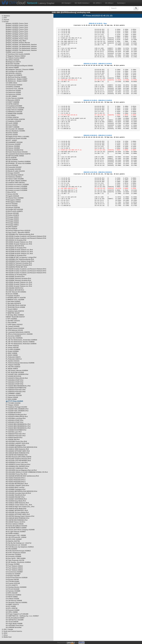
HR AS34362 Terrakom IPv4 (15, 277)
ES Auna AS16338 (12, 165)
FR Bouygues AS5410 (13, 200)
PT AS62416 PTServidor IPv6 (16, 390)
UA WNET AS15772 (12, 604)
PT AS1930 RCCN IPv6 (13, 376)
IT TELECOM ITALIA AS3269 (15, 307)
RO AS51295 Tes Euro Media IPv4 (17, 512)
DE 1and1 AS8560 (12, 123)
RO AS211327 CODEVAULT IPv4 (17, 468)
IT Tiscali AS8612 (12, 309)
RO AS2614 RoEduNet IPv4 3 (16, 482)
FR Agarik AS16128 (12, 196)
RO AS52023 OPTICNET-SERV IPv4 (18, 514)
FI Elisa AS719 (11, 192)
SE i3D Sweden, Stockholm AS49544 (18, 562)
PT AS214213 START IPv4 (14, 420)
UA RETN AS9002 (12, 597)
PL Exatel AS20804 (12, 351)
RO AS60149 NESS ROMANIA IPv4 (17, 518)
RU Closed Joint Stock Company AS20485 (20, 530)
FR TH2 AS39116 (11, 229)
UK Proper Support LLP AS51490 (17, 614)
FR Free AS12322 (12, 204)
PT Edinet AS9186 (12, 397)
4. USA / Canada (7, 629)
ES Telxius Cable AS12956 (15, 179)
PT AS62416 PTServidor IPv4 (16, 434)
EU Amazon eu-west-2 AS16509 (16, 188)
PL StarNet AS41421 (13, 361)
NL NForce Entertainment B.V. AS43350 (19, 334)
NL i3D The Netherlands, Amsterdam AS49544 (21, 340)
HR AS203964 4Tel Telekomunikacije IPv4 (20, 259)
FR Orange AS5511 (12, 225)
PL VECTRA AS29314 (13, 367)
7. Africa (5, 635)
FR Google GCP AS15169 (14, 209)
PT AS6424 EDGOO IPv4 (14, 438)
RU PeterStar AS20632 (13, 555)
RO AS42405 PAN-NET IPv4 (15, 497)
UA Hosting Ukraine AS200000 (16, 587)
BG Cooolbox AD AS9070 (14, 71)
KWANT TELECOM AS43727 (15, 317)
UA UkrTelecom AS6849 (14, 601)
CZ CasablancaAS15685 (14, 106)
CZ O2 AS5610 (11, 116)
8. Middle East (7, 637)
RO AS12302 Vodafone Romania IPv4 (18, 459)
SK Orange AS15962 (13, 564)
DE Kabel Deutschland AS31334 (17, 152)
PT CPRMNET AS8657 (13, 394)
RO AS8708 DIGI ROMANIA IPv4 (17, 520)
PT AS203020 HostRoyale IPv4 (16, 415)
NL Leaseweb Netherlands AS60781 (18, 332)
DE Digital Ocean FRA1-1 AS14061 (17, 137)
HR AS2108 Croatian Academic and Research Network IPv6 (26, 236)
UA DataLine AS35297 (13, 574)
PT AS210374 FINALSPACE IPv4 (17, 417)
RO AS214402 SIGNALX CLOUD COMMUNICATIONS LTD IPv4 (27, 472)
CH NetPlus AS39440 (13, 87)
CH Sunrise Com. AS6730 (14, 89)
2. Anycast (6, 20)
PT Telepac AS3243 (12, 405)
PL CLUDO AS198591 (13, 349)
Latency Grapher (41, 3)
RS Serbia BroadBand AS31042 (16, 526)
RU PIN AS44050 (11, 549)
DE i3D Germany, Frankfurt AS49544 (18, 162)
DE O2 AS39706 (11, 158)
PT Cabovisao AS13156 (14, 395)
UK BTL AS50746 (12, 608)
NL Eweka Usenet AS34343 (15, 328)
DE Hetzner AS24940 (13, 146)
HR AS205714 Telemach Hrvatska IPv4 (19, 263)
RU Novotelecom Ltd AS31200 (16, 545)
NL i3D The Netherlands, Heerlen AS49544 (20, 342)
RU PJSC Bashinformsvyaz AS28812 (18, 551)
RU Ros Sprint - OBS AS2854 (16, 558)
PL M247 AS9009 (11, 353)
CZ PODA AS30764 (12, 117)
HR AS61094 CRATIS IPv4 (14, 288)
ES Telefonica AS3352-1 (14, 177)
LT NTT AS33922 (11, 319)
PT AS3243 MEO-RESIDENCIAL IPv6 (18, 386)
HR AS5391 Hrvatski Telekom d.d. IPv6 (19, 242)
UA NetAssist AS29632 (14, 595)
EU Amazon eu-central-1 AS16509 (17, 185)
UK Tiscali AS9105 (12, 622)
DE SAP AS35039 (12, 160)
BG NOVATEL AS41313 (14, 73)
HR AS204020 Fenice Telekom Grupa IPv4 (20, 261)
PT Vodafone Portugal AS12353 (16, 407)
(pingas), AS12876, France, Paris (17, 23)
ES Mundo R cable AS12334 (15, 171)
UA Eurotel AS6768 (12, 580)
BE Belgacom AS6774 (13, 62)
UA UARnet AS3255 (12, 599)
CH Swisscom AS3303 (13, 91)
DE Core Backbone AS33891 (15, 131)
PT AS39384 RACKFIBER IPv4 (16, 430)
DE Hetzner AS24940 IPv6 (14, 150)
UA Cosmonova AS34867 (14, 572)
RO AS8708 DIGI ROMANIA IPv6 (17, 455)
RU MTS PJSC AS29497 (14, 539)
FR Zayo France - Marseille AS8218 (18, 232)
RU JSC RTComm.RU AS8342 (16, 537)
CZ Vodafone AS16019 (13, 121)
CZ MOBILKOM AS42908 (14, 114)
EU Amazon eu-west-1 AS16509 (16, 186)
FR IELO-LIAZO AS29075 (14, 211)
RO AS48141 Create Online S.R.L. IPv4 (19, 505)
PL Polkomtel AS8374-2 (14, 359)
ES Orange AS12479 (13, 173)
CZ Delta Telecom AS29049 (15, 108)
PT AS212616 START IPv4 (14, 380)
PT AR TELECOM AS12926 (15, 372)
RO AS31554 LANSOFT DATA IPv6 (17, 443)
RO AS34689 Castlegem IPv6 (16, 445)
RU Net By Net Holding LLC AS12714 (18, 543)
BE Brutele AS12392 (13, 64)
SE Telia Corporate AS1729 (15, 560)
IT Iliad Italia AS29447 (13, 302)
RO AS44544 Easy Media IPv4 (16, 501)
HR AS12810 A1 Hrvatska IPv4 (16, 248)
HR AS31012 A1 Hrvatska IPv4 (16, 275)
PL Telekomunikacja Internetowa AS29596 (20, 363)
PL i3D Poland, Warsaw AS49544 (17, 371)
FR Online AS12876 (12, 215)
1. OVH (4, 18)
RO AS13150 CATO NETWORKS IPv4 (18, 461)
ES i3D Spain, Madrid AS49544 (16, 181)
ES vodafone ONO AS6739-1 (15, 183)
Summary (121, 3)
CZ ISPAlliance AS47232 (14, 112)
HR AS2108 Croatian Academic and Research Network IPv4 (26, 269)
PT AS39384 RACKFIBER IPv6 (16, 388)
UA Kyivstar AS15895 (13, 591)
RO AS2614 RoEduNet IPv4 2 (16, 480)
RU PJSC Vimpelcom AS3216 (16, 553)
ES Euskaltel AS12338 (13, 169)
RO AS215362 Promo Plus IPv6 (16, 441)
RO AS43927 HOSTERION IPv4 (16, 499)
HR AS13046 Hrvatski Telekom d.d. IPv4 (19, 250)
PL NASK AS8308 (12, 355)
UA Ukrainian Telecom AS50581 (17, 603)
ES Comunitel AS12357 (14, 167)
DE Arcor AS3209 (12, 125)
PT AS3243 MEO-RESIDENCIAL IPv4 (18, 424)
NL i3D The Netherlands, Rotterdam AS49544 (21, 344)
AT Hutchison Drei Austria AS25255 (18, 54)
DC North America (82, 3)
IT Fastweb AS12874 (13, 296)
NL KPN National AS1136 (14, 330)
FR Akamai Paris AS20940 (15, 198)
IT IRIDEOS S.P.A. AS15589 (15, 300)
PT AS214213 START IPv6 (14, 382)
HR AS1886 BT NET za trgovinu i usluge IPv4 (21, 257)
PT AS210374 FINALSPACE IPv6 (17, 378)
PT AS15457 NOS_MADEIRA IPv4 (17, 409)
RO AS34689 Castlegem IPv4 (16, 489)
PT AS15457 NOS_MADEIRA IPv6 (17, 374)
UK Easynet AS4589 (13, 610)
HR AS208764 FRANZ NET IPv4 (16, 267)
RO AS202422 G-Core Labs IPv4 (17, 463)
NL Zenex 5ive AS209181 (14, 338)
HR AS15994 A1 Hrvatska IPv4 (16, 255)
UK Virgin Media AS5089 (14, 624)
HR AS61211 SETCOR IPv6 (15, 246)
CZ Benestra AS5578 (13, 100)
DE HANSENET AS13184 (14, 142)
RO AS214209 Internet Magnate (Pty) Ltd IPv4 (21, 470)
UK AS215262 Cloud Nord (15, 626)
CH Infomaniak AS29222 (14, 85)
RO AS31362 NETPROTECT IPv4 (17, 484)
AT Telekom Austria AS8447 (15, 58)
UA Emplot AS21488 (13, 576)
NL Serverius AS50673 (13, 336)
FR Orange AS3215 (12, 217)
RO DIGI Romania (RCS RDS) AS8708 (18, 457)
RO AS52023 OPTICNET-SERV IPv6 (18, 451)
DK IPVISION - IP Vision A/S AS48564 (18, 163)
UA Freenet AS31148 (13, 583)
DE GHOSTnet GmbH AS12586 (16, 139)
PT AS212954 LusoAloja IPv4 (16, 418)
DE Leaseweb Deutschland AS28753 (18, 154)
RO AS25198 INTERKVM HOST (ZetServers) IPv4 (22, 476)
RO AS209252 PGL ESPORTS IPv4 (17, 466)
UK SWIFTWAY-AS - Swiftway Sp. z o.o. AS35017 (22, 616)
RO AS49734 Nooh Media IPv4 (16, 509)
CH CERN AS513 (11, 83)
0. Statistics (6, 16)
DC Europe (66, 3)
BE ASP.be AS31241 (13, 60)
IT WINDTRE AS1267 (13, 313)
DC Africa (109, 3)
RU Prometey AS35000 (13, 557)
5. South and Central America (12, 631)
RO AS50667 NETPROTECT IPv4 (17, 511)
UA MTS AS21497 (12, 593)
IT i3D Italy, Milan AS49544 (15, 315)
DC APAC (97, 3)
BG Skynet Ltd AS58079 (14, 75)
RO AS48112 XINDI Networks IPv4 (17, 503)
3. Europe (5, 22)
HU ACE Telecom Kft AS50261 (16, 292)
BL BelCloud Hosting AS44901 (16, 77)
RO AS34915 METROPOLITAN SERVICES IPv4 (21, 491)
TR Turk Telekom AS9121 (14, 566)
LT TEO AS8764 (11, 323)
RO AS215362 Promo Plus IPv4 (16, 474)
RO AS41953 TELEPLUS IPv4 (16, 495)
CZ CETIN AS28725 (12, 104)
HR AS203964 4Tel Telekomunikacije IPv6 (20, 234)
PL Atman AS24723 (12, 346)
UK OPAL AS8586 (12, 612)
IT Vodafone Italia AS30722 (15, 311)
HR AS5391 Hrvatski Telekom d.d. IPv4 (19, 282)
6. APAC (5, 633)
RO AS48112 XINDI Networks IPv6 (17, 449)
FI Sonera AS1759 (12, 194)
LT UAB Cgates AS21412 (14, 325)
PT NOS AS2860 (11, 399)
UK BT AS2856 (11, 606)
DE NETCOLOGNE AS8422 (15, 156)
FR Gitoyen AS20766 (13, 208)
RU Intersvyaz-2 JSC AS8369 (16, 535)
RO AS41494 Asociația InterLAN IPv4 (18, 493)
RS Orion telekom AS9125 (15, 524)
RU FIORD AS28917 (12, 534)
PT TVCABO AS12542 (13, 403)
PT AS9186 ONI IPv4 (13, 440)
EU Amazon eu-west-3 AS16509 (16, 190)
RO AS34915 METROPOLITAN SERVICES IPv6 (21, 447)
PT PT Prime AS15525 (16, 401)
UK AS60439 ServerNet (14, 627)
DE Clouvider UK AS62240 (15, 129)
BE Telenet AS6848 (12, 68)
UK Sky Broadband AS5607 (15, 618)
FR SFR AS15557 (12, 227)
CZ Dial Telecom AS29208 (14, 110)
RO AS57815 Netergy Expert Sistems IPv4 (20, 516)
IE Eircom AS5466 (12, 294)
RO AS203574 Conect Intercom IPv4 (18, 464)
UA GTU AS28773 (12, 585)
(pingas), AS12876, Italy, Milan (16, 41)
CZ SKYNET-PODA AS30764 (15, 119)
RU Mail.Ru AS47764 (13, 541)
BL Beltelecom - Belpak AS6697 (17, 79)
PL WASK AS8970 (12, 369)
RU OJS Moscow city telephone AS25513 (20, 547)
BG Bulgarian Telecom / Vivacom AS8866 (20, 70)
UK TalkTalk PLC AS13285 (15, 620)
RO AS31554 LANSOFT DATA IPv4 (17, 486)
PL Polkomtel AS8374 (13, 357)
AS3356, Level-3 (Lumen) (14, 52)
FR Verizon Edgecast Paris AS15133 (18, 231)
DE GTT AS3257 (11, 140)
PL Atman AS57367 (12, 348)
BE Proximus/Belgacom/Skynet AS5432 (19, 66)
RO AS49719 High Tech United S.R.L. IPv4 (20, 507)
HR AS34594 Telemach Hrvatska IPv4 (18, 278)
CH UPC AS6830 (11, 96)
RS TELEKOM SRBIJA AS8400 (16, 528)
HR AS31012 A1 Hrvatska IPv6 (16, 240)
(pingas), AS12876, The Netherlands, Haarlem (21, 45)
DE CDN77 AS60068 (12, 127)
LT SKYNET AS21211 (13, 321)
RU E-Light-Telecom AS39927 (16, 532)
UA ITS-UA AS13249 (13, 589)
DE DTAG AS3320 (12, 133)
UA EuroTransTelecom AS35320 (17, 578)
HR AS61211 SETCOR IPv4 (15, 290)
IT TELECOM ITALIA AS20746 (16, 305)
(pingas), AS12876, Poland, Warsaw (18, 43)
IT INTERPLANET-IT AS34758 (16, 298)
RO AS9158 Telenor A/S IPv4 (15, 522)
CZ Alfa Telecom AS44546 (15, 98)
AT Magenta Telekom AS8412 (16, 56)
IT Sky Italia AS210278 (13, 303)
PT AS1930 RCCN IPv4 (13, 413)
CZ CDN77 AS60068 (12, 102)
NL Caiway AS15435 (13, 326)
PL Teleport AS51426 (13, 365)
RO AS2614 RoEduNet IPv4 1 (16, 478)
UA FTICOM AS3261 (12, 581)
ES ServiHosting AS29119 (15, 175)
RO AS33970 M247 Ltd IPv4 (15, 487)
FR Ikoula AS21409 (12, 213)
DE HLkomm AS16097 (13, 144)
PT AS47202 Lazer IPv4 (14, 432)
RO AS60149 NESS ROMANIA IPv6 (17, 453)
